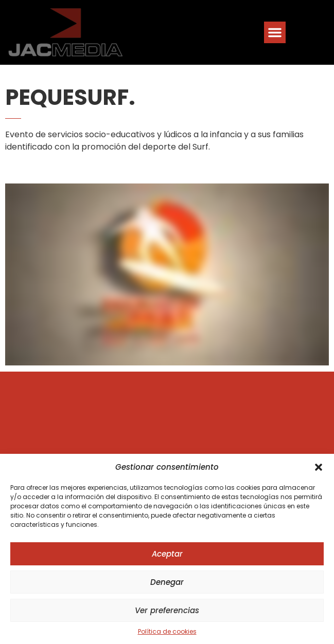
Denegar (167, 582)
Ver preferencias (167, 610)
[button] (319, 467)
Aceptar (167, 554)
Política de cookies (167, 631)
